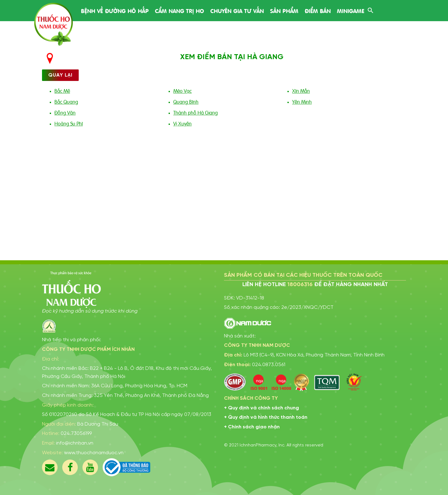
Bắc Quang (66, 101)
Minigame (351, 10)
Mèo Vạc (182, 91)
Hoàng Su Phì (69, 123)
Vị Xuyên (182, 123)
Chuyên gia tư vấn (237, 10)
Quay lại (60, 75)
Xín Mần (301, 91)
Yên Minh (302, 101)
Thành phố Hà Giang (196, 112)
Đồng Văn (65, 112)
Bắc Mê (62, 91)
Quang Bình (186, 101)
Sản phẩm (284, 10)
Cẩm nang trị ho (180, 10)
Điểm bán (318, 10)
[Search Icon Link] (371, 9)
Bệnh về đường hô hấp (115, 10)
